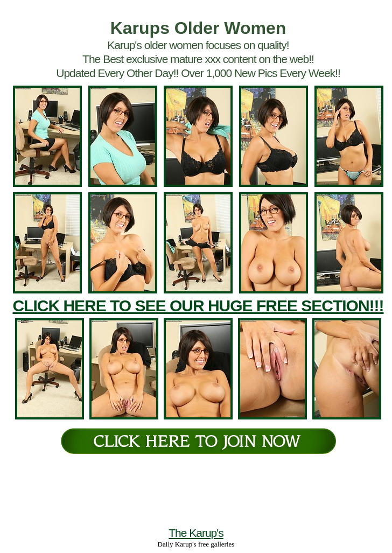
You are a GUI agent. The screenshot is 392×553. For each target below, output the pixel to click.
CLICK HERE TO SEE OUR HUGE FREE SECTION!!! (198, 306)
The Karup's (196, 533)
